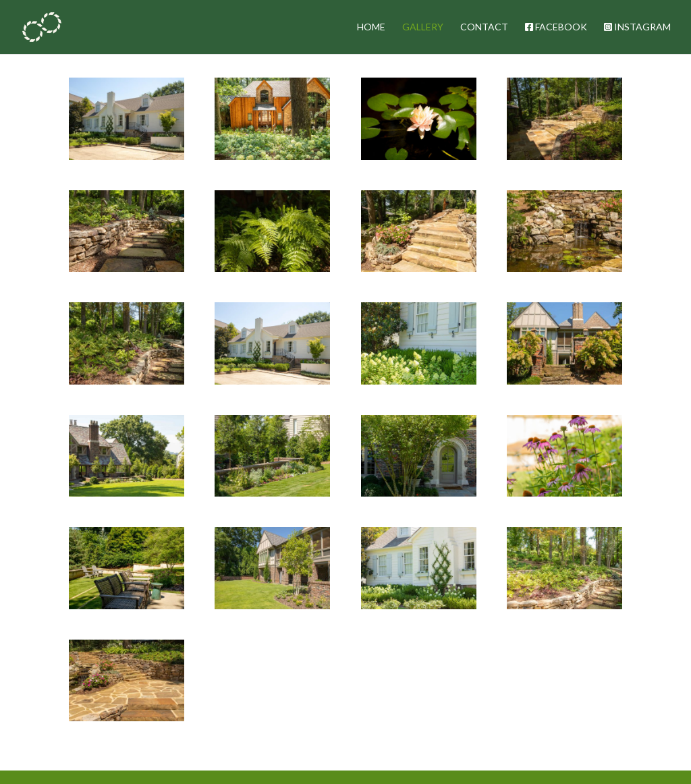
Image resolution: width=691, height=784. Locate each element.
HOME (371, 27)
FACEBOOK (556, 27)
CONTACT (484, 27)
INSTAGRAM (637, 27)
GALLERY (423, 27)
